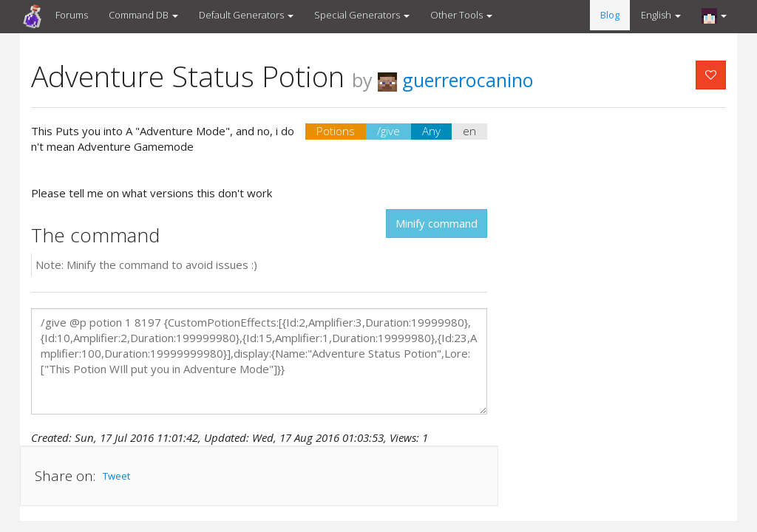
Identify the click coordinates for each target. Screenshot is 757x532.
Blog (610, 15)
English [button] (661, 15)
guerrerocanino (456, 80)
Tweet (116, 476)
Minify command (437, 223)
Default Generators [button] (246, 15)
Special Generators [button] (362, 15)
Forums (72, 15)
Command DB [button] (143, 15)
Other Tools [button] (461, 15)
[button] (714, 16)
